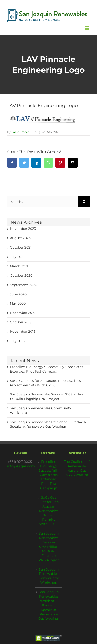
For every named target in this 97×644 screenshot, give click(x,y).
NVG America (77, 475)
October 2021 (21, 247)
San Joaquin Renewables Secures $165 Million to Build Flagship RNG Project (49, 547)
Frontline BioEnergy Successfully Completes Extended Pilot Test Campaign (49, 475)
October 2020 (21, 275)
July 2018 (17, 341)
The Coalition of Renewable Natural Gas (77, 466)
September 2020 (23, 285)
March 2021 (19, 266)
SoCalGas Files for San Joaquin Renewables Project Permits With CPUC (49, 511)
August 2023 (20, 238)
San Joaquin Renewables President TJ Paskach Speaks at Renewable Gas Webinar (49, 605)
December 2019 (23, 313)
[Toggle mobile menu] (87, 28)
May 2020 (18, 303)
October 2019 (21, 322)
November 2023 (23, 229)
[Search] (84, 202)
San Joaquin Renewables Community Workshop (49, 576)
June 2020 (18, 294)
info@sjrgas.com (21, 466)
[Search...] (43, 202)
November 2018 (23, 331)
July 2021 (17, 257)
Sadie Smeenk (21, 132)
